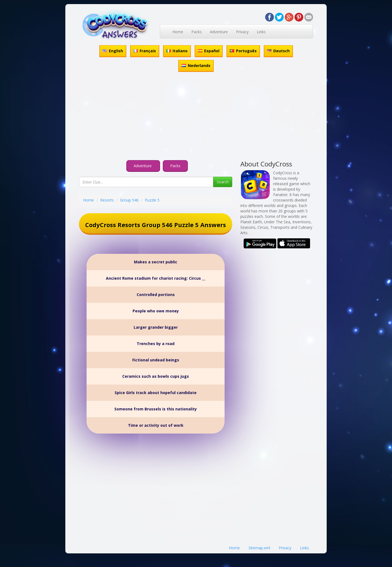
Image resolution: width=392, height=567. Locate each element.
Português (243, 51)
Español (209, 51)
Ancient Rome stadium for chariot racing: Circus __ (156, 278)
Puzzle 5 (152, 200)
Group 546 (129, 200)
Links (261, 32)
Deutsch (278, 51)
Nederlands (196, 65)
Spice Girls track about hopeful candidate (156, 393)
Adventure (219, 32)
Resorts (107, 200)
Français (145, 51)
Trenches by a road (156, 344)
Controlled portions (156, 295)
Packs (197, 32)
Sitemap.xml (259, 548)
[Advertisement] (196, 117)
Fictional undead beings (156, 360)
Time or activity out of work (156, 425)
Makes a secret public (156, 262)
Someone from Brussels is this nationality (156, 409)
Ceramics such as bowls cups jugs (156, 376)
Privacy (242, 32)
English (113, 51)
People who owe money (156, 311)
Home (178, 32)
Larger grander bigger (156, 327)
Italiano (177, 51)
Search (223, 182)
